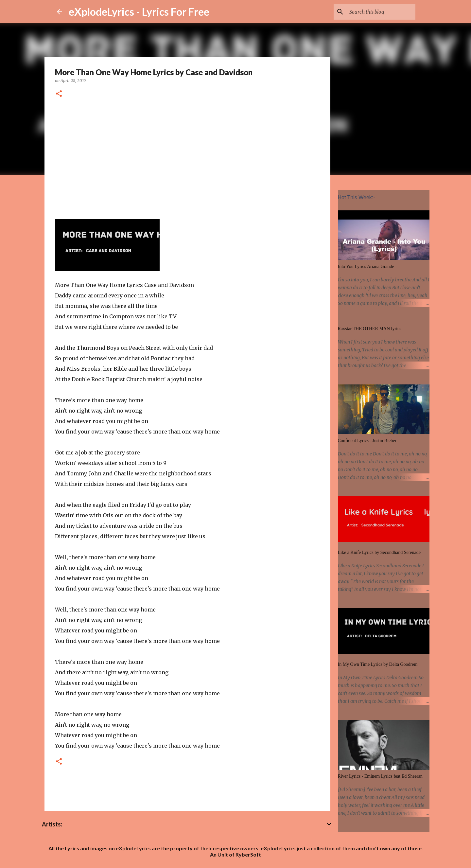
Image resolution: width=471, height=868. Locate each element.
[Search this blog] (381, 12)
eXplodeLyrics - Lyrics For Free (139, 12)
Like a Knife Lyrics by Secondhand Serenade (379, 552)
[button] (59, 94)
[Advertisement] (187, 157)
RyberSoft (248, 854)
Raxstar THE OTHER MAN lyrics (370, 329)
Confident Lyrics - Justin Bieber (367, 441)
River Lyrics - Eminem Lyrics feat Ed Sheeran (380, 776)
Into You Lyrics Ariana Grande (366, 266)
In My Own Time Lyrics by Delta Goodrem (378, 664)
